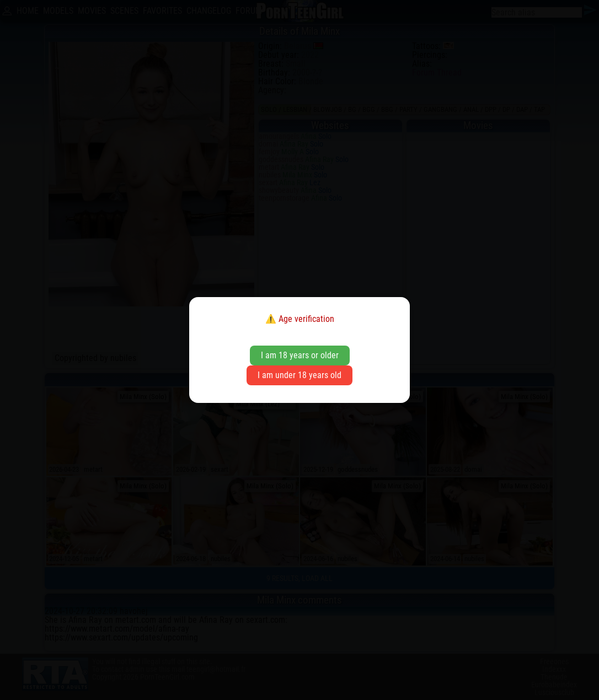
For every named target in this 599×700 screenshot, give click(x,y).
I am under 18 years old (299, 375)
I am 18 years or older (300, 355)
